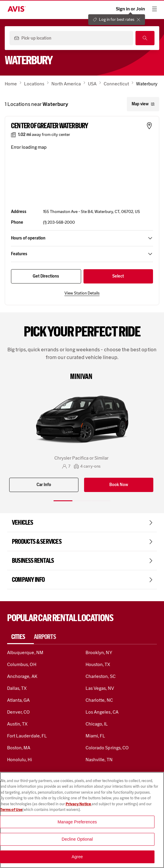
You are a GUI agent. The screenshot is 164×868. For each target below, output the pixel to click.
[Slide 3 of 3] (101, 501)
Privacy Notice (79, 804)
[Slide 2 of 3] (82, 501)
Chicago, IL (97, 724)
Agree (77, 857)
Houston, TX (98, 664)
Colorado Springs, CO (107, 748)
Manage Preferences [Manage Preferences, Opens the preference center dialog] (77, 822)
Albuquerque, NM (25, 652)
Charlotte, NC (99, 700)
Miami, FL (95, 736)
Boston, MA (19, 748)
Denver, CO (18, 712)
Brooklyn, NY (99, 652)
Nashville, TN (99, 760)
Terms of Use (11, 810)
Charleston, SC (101, 676)
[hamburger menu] (154, 9)
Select (118, 276)
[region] (82, 820)
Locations (34, 84)
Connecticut (116, 84)
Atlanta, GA (19, 700)
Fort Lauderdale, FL (27, 736)
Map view (143, 104)
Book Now (119, 485)
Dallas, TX (17, 688)
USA (92, 84)
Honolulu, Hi (20, 760)
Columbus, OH (22, 664)
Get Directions (46, 276)
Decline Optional (77, 839)
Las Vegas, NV (100, 688)
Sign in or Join (130, 9)
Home (11, 84)
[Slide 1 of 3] (63, 501)
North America (66, 84)
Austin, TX (17, 724)
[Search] (145, 38)
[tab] (20, 637)
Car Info (44, 485)
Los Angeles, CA (102, 712)
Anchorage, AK (22, 676)
